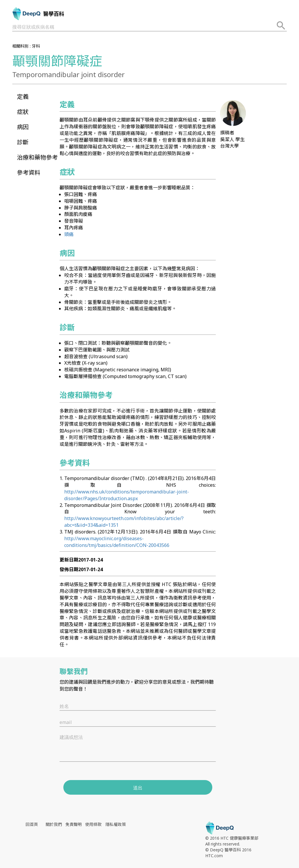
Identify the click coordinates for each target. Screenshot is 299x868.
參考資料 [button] (29, 173)
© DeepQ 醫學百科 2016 (228, 850)
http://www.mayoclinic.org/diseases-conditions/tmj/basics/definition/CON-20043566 (117, 542)
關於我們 (54, 824)
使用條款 (93, 824)
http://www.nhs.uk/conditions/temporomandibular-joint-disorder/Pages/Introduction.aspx (127, 495)
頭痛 (69, 234)
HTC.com (214, 856)
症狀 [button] (23, 112)
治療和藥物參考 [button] (37, 157)
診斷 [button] (23, 142)
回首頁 (32, 824)
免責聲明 (74, 824)
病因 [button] (23, 127)
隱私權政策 (116, 824)
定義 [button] (23, 97)
